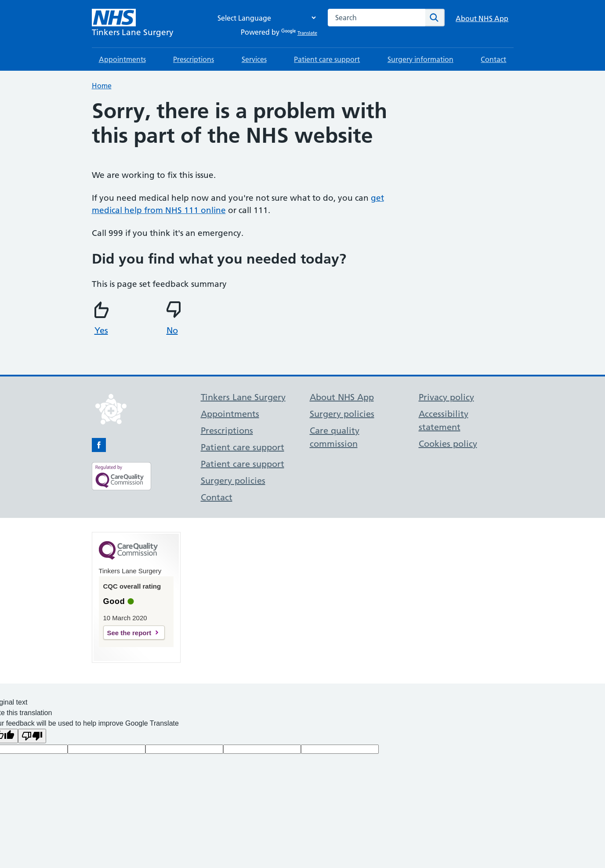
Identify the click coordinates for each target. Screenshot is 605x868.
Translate (299, 33)
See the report (129, 633)
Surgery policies (233, 481)
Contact (493, 59)
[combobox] (377, 18)
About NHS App (482, 18)
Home (102, 86)
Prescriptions (194, 59)
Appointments (122, 59)
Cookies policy (448, 444)
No (175, 318)
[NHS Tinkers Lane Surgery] (133, 24)
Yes (103, 318)
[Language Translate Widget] (264, 18)
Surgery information (420, 59)
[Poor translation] (32, 736)
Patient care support (327, 59)
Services (254, 59)
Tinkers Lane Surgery (243, 397)
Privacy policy (446, 397)
